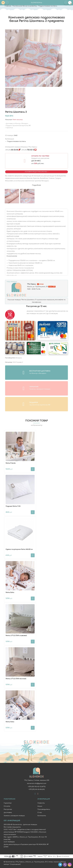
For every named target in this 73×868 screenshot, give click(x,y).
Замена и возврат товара (14, 816)
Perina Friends (11, 463)
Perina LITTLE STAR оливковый (16, 636)
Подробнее (36, 185)
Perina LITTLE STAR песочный (16, 679)
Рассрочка (8, 809)
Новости (41, 803)
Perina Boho (10, 592)
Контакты (42, 816)
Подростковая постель (48, 6)
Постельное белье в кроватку (25, 6)
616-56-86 (12, 150)
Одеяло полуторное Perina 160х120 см (19, 549)
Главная (8, 6)
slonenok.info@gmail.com (36, 783)
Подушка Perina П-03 (13, 506)
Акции (40, 806)
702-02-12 (28, 150)
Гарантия (8, 803)
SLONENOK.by (36, 3)
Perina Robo (10, 722)
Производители (44, 809)
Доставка (8, 813)
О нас (40, 813)
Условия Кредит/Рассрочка (36, 172)
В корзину (33, 469)
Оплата (7, 806)
